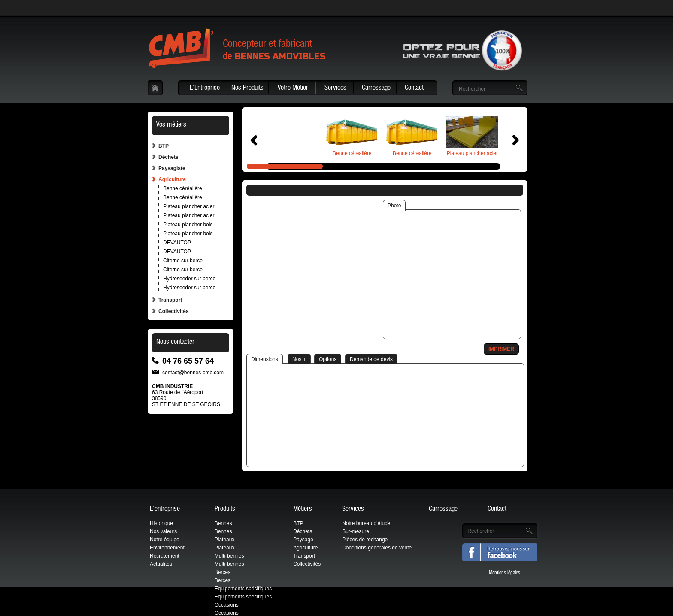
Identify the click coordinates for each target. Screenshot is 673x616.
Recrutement (165, 556)
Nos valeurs (163, 531)
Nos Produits (247, 88)
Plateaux (225, 540)
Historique (161, 523)
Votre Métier (293, 88)
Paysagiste (172, 168)
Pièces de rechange (365, 540)
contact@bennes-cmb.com (193, 372)
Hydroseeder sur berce (189, 279)
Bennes (223, 523)
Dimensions (265, 359)
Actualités (161, 564)
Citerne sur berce (183, 261)
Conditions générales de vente (377, 548)
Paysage (303, 540)
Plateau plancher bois (188, 225)
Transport (170, 300)
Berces (223, 572)
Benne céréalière (183, 188)
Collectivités (174, 311)
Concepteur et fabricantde (274, 51)
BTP (164, 146)
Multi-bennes (229, 556)
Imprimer (501, 349)
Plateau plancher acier (189, 206)
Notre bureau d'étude (366, 523)
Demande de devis (371, 359)
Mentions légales (505, 573)
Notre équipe (165, 540)
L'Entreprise (205, 88)
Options (328, 359)
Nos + (299, 359)
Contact (414, 88)
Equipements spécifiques (243, 589)
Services (335, 88)
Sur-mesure (356, 531)
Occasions (227, 605)
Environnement (167, 548)
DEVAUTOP (177, 243)
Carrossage (376, 88)
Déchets (168, 157)
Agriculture (172, 179)
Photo (394, 206)
